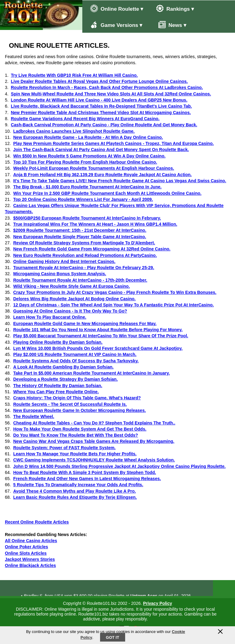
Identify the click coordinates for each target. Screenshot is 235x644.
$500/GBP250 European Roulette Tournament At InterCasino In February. (87, 218)
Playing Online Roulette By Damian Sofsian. (58, 342)
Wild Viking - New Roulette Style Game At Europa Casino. (71, 286)
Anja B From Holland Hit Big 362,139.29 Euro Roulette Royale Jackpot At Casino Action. (102, 175)
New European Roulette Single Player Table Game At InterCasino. (80, 237)
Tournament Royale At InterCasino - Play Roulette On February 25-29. (84, 268)
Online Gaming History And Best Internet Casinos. (64, 261)
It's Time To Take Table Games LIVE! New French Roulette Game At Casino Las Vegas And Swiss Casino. (120, 181)
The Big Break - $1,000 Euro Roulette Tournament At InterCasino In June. (87, 187)
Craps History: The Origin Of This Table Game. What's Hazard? (77, 398)
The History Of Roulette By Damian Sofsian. (58, 386)
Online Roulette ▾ (117, 8)
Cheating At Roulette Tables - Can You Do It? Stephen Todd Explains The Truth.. (94, 423)
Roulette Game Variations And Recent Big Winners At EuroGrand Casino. (85, 119)
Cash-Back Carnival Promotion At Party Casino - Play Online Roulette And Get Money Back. (104, 125)
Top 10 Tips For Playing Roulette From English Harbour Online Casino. (85, 162)
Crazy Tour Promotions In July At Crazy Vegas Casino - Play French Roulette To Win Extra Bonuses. (115, 292)
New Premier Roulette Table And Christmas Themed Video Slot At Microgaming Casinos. (101, 113)
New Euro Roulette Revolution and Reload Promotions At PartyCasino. (85, 255)
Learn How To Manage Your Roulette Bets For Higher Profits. (75, 454)
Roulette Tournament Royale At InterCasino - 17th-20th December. (80, 280)
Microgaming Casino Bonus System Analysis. (60, 274)
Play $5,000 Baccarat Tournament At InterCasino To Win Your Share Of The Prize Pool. (101, 336)
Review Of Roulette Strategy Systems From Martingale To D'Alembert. (84, 243)
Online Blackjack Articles (30, 565)
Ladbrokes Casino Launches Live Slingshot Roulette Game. (74, 131)
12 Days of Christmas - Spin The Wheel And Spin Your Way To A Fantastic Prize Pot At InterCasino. (114, 305)
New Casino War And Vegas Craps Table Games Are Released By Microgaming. (94, 441)
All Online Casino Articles (31, 541)
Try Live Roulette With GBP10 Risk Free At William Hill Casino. (74, 75)
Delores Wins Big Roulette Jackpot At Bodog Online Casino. (74, 299)
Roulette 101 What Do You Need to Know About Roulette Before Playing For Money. (98, 330)
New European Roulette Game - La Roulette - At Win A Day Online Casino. (88, 137)
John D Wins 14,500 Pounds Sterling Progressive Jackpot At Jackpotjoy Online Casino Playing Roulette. (119, 466)
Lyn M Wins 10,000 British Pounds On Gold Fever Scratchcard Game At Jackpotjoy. (98, 348)
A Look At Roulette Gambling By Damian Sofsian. (63, 367)
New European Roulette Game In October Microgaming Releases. (79, 410)
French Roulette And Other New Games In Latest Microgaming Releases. (87, 479)
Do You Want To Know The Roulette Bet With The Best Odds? (76, 435)
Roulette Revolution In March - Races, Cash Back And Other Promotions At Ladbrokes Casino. (107, 87)
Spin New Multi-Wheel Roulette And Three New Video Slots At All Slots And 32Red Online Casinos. (111, 94)
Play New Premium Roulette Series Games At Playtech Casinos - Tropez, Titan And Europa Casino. (113, 143)
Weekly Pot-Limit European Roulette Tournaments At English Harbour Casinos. (94, 168)
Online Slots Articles (26, 553)
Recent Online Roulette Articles (37, 522)
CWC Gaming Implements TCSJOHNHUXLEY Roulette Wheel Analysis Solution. (94, 460)
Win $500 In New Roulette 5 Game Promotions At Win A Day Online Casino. (89, 156)
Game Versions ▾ (116, 25)
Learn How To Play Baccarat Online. (50, 317)
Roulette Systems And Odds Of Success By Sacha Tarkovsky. (76, 361)
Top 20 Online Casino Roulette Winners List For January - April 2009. (83, 199)
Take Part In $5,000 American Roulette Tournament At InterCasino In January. (91, 373)
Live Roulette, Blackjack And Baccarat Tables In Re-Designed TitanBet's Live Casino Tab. (101, 106)
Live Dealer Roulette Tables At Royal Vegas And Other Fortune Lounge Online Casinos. (99, 81)
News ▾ (169, 25)
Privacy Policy (157, 603)
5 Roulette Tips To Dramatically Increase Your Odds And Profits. (78, 485)
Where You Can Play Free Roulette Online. (56, 392)
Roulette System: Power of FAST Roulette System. (64, 448)
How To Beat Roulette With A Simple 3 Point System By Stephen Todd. (85, 472)
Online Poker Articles (26, 547)
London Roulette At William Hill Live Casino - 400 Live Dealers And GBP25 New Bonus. (99, 100)
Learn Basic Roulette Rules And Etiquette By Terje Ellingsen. (75, 497)
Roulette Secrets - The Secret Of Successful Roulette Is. (70, 404)
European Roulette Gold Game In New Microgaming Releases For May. (85, 324)
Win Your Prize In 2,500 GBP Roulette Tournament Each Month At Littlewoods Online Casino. (107, 193)
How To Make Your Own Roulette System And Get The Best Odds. (80, 429)
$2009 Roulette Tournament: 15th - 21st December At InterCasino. (80, 230)
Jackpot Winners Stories (30, 559)
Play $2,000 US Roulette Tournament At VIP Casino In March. (75, 354)
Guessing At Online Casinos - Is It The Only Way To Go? (70, 311)
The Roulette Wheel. (34, 416)
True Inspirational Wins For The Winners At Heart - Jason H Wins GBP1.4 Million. (95, 224)
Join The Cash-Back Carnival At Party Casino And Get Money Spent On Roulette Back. (101, 150)
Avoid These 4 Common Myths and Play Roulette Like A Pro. (75, 491)
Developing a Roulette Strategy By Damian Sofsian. (65, 379)
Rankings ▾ (175, 8)
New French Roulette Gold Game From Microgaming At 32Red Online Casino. (92, 249)
